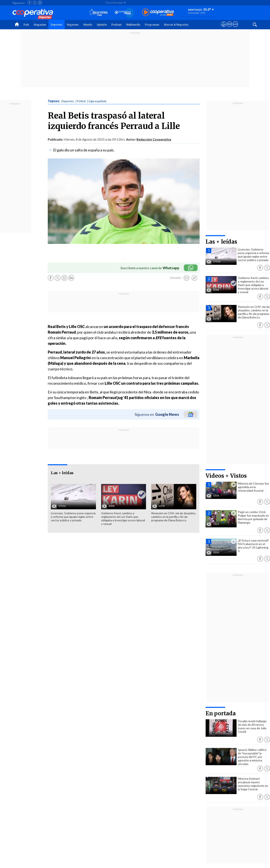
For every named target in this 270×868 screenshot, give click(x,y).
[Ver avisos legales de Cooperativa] (224, 28)
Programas (152, 25)
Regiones (73, 25)
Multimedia (133, 25)
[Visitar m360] (229, 28)
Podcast (116, 25)
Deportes (56, 25)
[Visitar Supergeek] (235, 28)
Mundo (88, 25)
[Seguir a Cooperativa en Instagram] (40, 3)
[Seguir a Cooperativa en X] (35, 3)
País (26, 25)
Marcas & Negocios (176, 25)
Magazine (40, 25)
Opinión (102, 25)
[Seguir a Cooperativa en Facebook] (29, 3)
